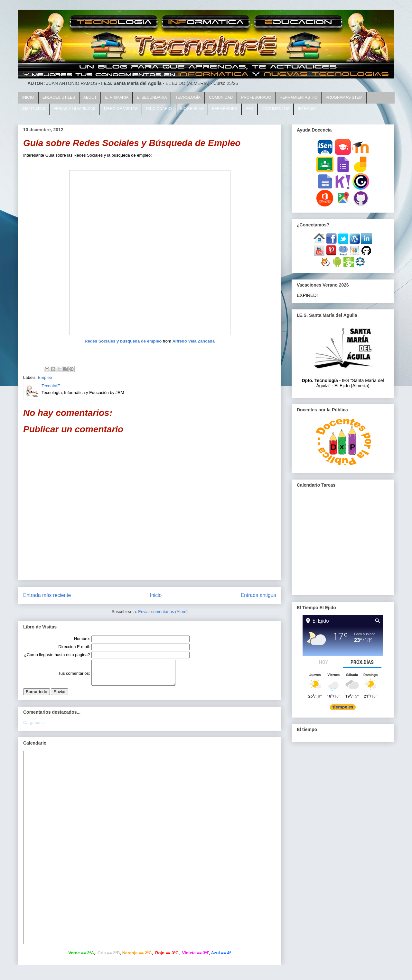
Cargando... (34, 727)
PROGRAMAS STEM (344, 97)
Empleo (45, 377)
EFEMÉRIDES (225, 109)
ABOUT (90, 97)
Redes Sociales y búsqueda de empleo (123, 341)
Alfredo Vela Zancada (193, 341)
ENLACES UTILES (59, 97)
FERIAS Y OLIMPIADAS (75, 109)
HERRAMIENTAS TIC (298, 97)
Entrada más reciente (47, 595)
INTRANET (307, 109)
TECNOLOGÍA (188, 97)
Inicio (156, 595)
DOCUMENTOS (276, 109)
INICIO (28, 97)
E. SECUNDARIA (152, 97)
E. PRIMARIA (117, 97)
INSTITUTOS (34, 109)
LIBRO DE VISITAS (121, 109)
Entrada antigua (258, 595)
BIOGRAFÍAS (192, 109)
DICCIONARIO (159, 109)
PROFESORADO (256, 97)
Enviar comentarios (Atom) (163, 612)
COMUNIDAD (221, 97)
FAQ (249, 109)
